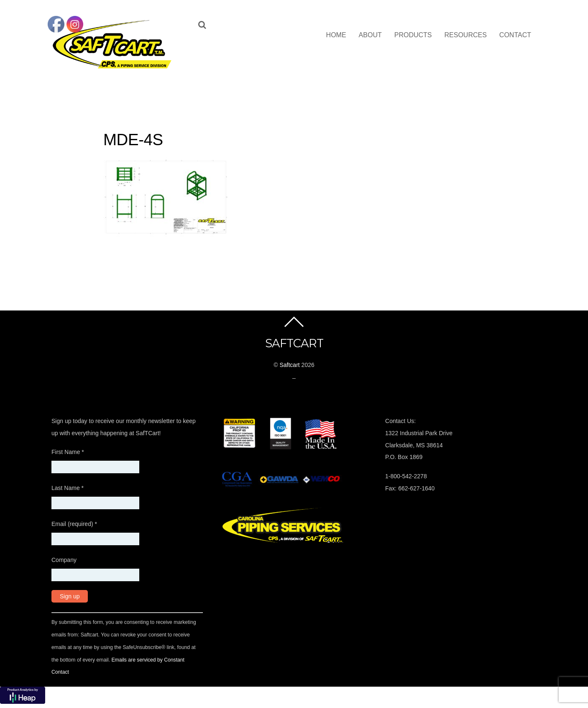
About (370, 35)
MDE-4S (133, 140)
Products (413, 35)
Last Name (68, 488)
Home (336, 35)
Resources (466, 35)
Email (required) (74, 524)
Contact (515, 35)
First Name (68, 452)
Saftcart (289, 365)
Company (64, 560)
